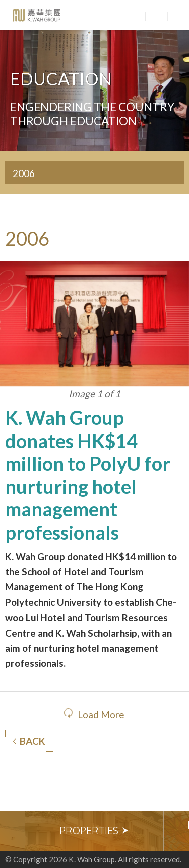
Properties (94, 831)
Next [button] (176, 831)
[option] (94, 831)
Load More (101, 714)
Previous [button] (13, 831)
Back (29, 741)
